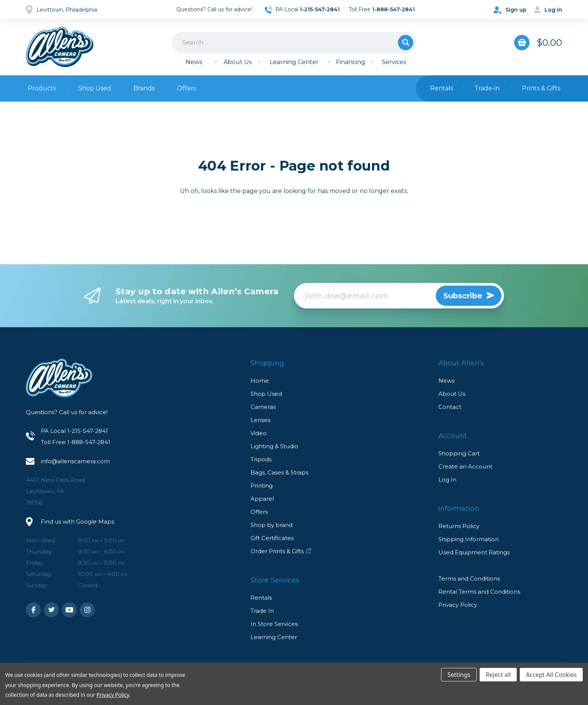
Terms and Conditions (469, 579)
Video (259, 433)
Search (406, 43)
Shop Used (95, 88)
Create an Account (465, 466)
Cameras (263, 407)
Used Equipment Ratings (474, 552)
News (194, 62)
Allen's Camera (60, 47)
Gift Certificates (272, 538)
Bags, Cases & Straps (279, 472)
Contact (450, 407)
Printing (262, 486)
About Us (238, 62)
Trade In (262, 611)
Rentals (261, 598)
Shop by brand (271, 525)
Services (394, 62)
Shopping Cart (459, 453)
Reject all (498, 675)
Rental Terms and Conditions (479, 592)
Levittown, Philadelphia (67, 10)
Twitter (51, 610)
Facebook (33, 610)
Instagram (87, 610)
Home (260, 381)
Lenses (260, 420)
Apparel (262, 499)
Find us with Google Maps (77, 522)
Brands (144, 88)
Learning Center (294, 62)
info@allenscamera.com (75, 461)
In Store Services (274, 624)
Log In (447, 480)
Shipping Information (469, 539)
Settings (459, 675)
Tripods (261, 459)
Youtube (69, 610)
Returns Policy (459, 526)
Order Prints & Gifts (281, 551)
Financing (351, 62)
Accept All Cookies (551, 675)
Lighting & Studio (274, 446)
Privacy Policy (458, 605)
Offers (186, 88)
